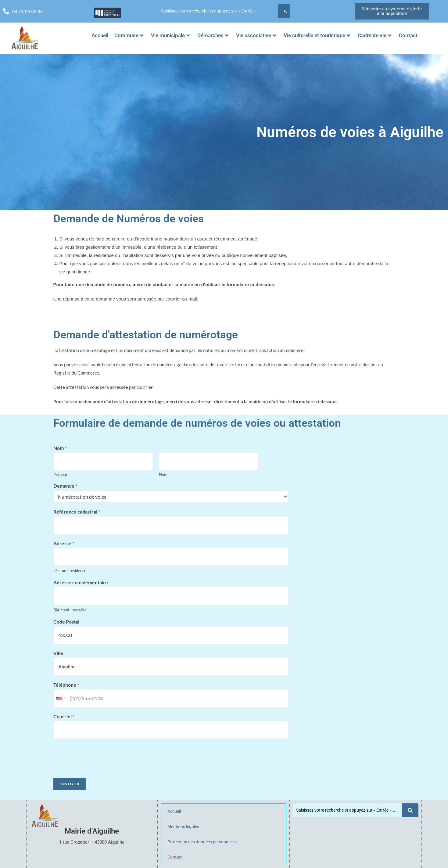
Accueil (100, 35)
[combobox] (61, 698)
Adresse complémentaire (81, 582)
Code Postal (66, 622)
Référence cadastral (77, 512)
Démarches (213, 35)
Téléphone (66, 685)
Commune (129, 35)
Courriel (64, 716)
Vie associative (256, 35)
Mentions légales (183, 827)
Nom (60, 448)
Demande (65, 486)
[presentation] (100, 768)
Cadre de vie (375, 35)
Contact (408, 35)
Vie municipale (170, 35)
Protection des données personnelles (202, 842)
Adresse (64, 543)
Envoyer (70, 784)
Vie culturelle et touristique (317, 35)
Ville (58, 653)
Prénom (60, 474)
